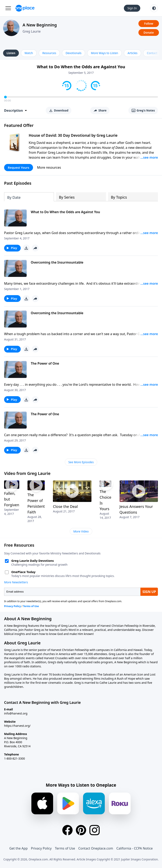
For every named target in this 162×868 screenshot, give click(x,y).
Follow (149, 23)
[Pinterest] (81, 830)
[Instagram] (95, 830)
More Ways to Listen (104, 53)
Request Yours (19, 167)
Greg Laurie (32, 31)
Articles (132, 53)
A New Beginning (40, 25)
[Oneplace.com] (25, 8)
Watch (29, 53)
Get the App (18, 848)
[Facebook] (67, 830)
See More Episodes (81, 462)
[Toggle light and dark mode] (154, 8)
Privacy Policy (41, 848)
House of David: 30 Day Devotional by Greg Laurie (73, 135)
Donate (149, 32)
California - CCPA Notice (134, 848)
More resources (49, 167)
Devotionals (74, 53)
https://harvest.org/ (17, 726)
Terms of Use (65, 848)
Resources (49, 53)
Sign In (132, 8)
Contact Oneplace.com (96, 848)
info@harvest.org (16, 713)
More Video (81, 531)
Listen (11, 53)
